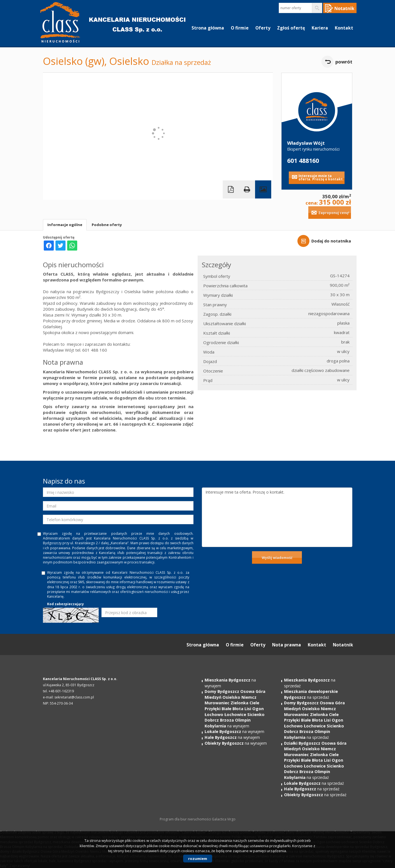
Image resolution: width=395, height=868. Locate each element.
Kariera (320, 28)
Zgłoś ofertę (291, 28)
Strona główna (208, 28)
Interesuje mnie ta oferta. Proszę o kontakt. (321, 177)
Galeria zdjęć (263, 189)
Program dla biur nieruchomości (186, 819)
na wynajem (235, 708)
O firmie (240, 28)
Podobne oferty (107, 225)
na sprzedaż (311, 694)
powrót (344, 62)
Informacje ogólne (65, 225)
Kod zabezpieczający (66, 604)
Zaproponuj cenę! (334, 213)
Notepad (340, 8)
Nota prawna (287, 645)
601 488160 (303, 160)
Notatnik (343, 645)
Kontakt (344, 28)
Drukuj (247, 189)
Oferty (263, 28)
